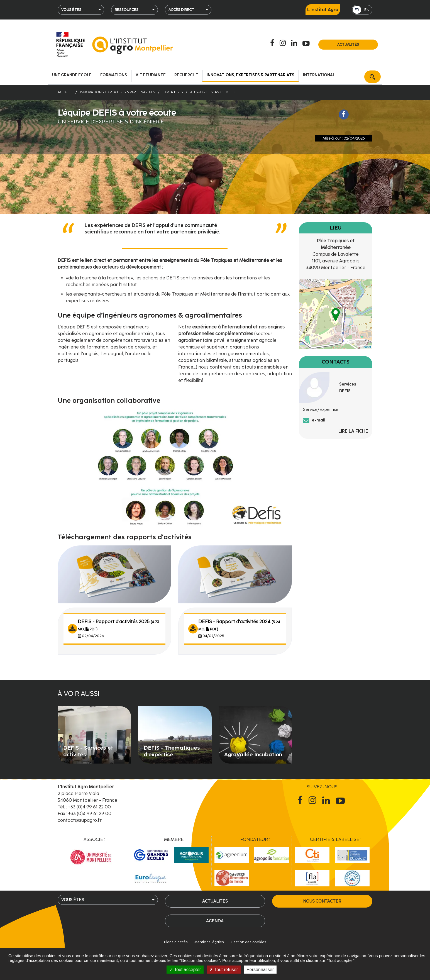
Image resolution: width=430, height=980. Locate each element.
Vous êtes (71, 10)
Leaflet (366, 347)
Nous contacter (322, 901)
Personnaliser (260, 970)
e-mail (319, 420)
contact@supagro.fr (80, 820)
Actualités (348, 44)
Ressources (127, 10)
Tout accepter (185, 970)
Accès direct (181, 10)
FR (357, 10)
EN (367, 10)
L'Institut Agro (323, 10)
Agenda (215, 921)
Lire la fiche (353, 431)
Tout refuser (224, 970)
